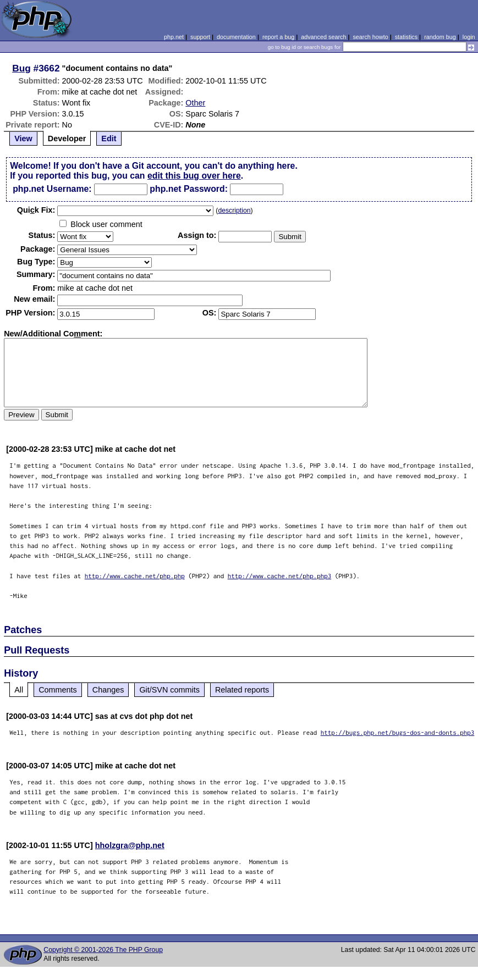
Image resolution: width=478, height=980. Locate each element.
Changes (108, 690)
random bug (440, 37)
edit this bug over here (194, 176)
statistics (406, 37)
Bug (21, 68)
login (469, 37)
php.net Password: (189, 189)
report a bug (278, 37)
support (200, 37)
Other (195, 103)
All (19, 690)
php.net (174, 37)
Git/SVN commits (169, 690)
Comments (58, 690)
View (23, 139)
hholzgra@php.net (130, 845)
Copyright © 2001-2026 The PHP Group (103, 950)
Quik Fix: (36, 210)
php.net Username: (52, 189)
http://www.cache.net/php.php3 (280, 576)
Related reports (242, 690)
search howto (370, 37)
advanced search (323, 37)
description (234, 211)
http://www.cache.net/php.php (135, 576)
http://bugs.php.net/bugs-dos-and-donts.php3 (398, 732)
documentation (236, 37)
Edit (109, 139)
